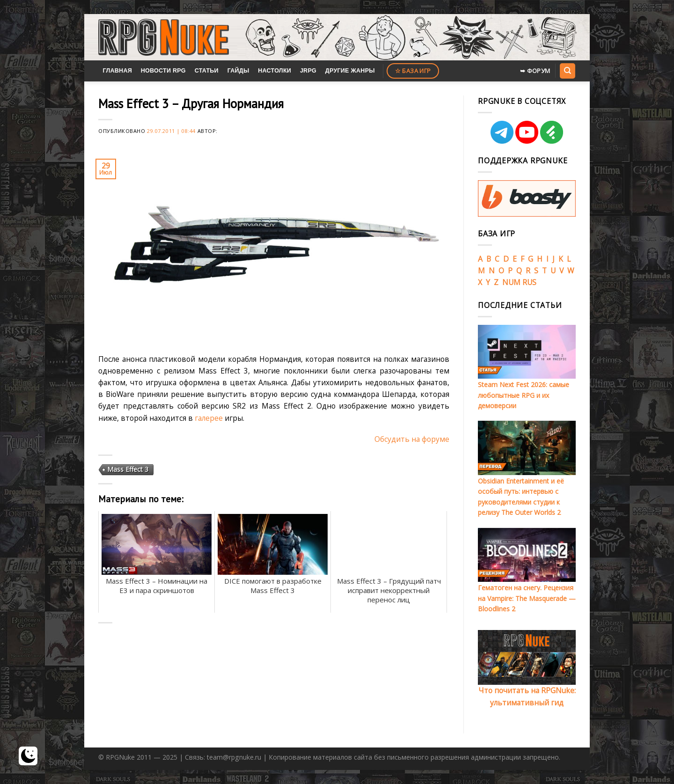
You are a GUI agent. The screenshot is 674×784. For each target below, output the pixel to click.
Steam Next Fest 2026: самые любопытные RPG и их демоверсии (524, 395)
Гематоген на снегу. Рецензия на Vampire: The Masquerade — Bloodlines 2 (527, 598)
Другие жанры (350, 71)
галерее (209, 418)
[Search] (567, 71)
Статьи (207, 71)
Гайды (238, 71)
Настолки (275, 71)
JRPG (308, 71)
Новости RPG (163, 71)
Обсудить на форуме (412, 439)
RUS (529, 282)
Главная (117, 71)
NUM (511, 282)
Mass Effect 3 (128, 469)
